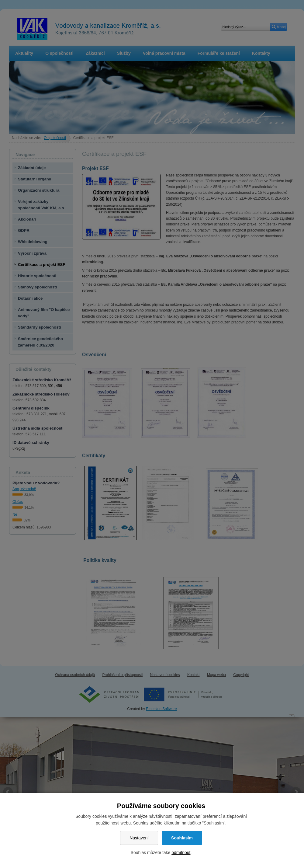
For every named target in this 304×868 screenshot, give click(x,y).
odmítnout (181, 852)
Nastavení (139, 838)
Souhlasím (182, 838)
